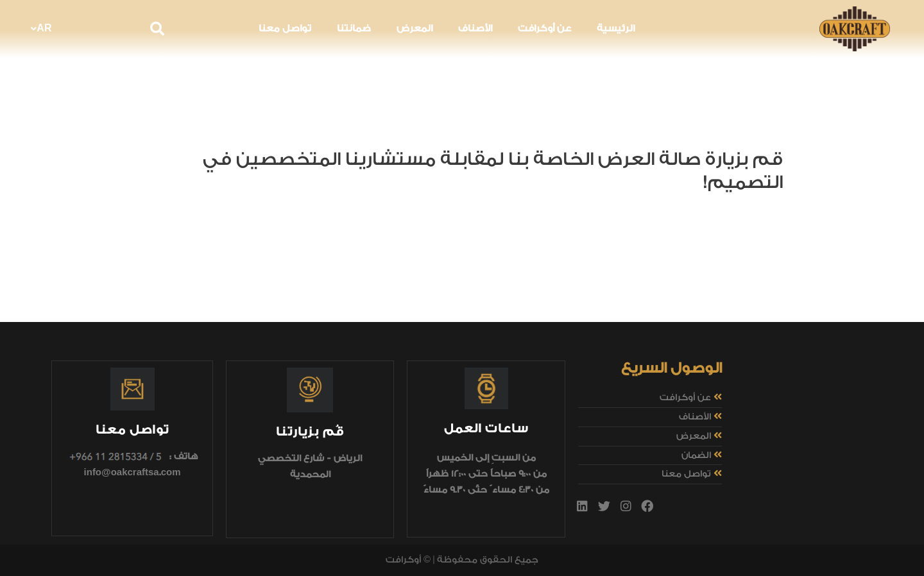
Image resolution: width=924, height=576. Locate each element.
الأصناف (475, 29)
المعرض (415, 29)
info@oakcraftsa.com (133, 473)
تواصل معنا (285, 29)
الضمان (696, 455)
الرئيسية (616, 29)
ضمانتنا (354, 29)
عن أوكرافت (544, 29)
